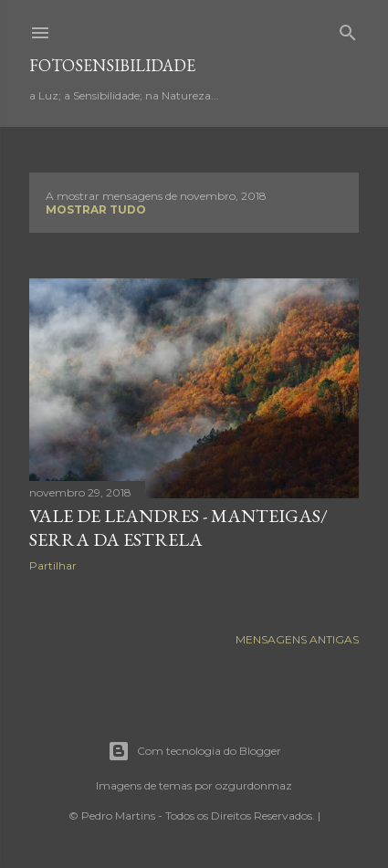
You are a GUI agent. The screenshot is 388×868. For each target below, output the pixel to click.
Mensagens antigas (297, 639)
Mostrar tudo (96, 209)
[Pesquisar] (348, 29)
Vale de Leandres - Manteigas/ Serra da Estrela (178, 528)
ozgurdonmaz (254, 785)
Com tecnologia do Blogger (194, 751)
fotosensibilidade (112, 65)
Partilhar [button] (53, 565)
